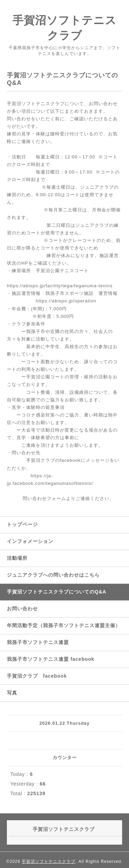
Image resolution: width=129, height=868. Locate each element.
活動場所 (17, 558)
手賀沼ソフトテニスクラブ (49, 861)
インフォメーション (30, 541)
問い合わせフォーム (44, 498)
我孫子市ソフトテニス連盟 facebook (51, 659)
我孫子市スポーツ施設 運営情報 (79, 293)
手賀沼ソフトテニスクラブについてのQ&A (57, 592)
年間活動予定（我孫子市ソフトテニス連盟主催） (64, 625)
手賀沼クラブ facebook (37, 676)
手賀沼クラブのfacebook (53, 460)
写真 (12, 693)
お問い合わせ (22, 609)
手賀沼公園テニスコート (62, 271)
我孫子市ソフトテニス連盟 (38, 642)
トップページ (22, 524)
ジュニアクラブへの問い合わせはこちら (53, 575)
